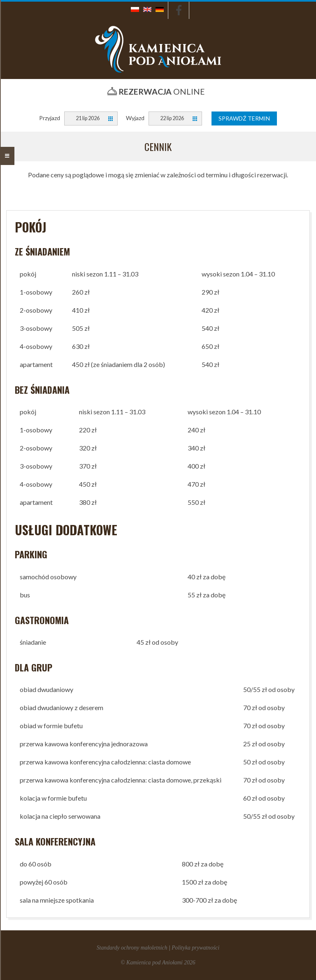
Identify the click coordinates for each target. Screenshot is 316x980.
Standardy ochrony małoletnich (132, 948)
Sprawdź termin (244, 118)
